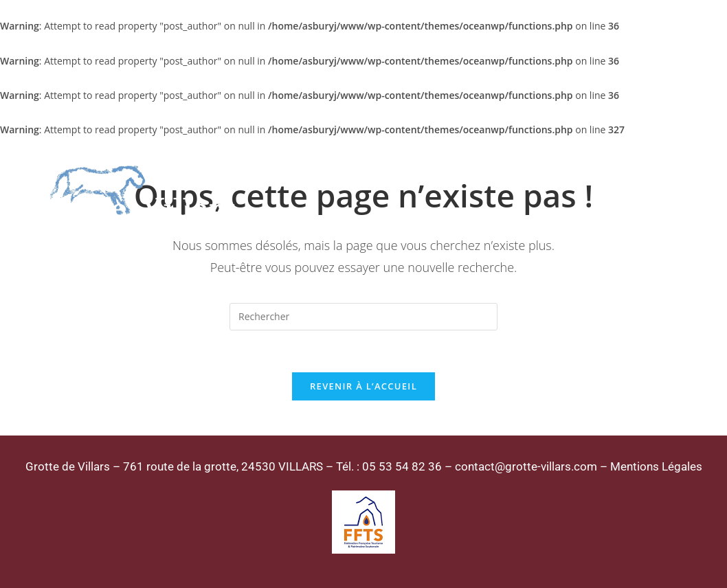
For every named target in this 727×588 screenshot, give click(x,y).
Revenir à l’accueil (363, 386)
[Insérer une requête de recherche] (363, 317)
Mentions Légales (656, 466)
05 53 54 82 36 (402, 466)
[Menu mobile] (663, 192)
